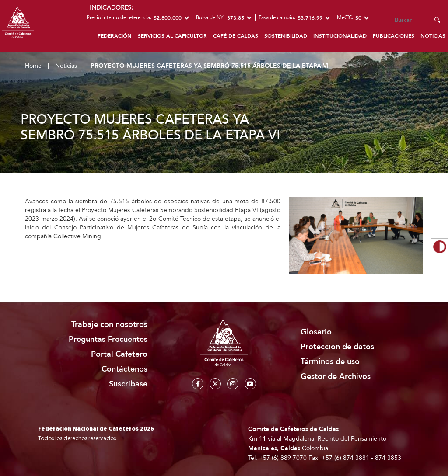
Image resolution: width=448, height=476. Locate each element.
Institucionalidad (340, 36)
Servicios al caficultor (172, 36)
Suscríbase (128, 384)
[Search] (414, 21)
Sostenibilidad (286, 36)
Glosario (316, 332)
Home (33, 66)
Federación (115, 36)
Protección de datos (337, 347)
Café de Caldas (236, 36)
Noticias (66, 66)
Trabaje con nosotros (109, 325)
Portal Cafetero (119, 354)
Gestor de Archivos (336, 377)
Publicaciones (394, 36)
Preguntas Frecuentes (108, 339)
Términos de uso (330, 362)
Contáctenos (124, 369)
